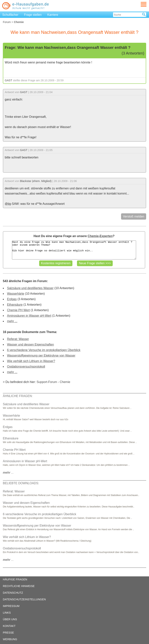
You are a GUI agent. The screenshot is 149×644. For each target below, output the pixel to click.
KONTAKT (9, 626)
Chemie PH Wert (18, 310)
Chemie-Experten (100, 236)
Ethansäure (15, 305)
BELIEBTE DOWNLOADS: (21, 483)
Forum (7, 22)
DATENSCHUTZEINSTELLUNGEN (24, 599)
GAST (8, 80)
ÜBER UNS (10, 619)
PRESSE (8, 633)
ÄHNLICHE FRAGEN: (18, 396)
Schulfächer (10, 15)
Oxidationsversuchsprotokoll (26, 367)
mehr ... (12, 321)
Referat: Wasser (18, 339)
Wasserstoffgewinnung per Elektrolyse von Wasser (41, 356)
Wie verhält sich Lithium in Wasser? (31, 361)
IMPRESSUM (11, 606)
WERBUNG (10, 639)
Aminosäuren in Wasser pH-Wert (29, 316)
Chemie (65, 382)
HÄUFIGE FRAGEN (15, 579)
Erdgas (12, 299)
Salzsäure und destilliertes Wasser (30, 288)
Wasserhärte (16, 294)
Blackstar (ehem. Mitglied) (36, 181)
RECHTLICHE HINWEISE (19, 586)
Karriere (53, 15)
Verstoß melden (134, 216)
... (8, 473)
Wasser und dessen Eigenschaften (31, 345)
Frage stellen (33, 15)
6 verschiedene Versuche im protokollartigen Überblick (44, 350)
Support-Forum (47, 382)
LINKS (7, 613)
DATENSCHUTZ (13, 593)
